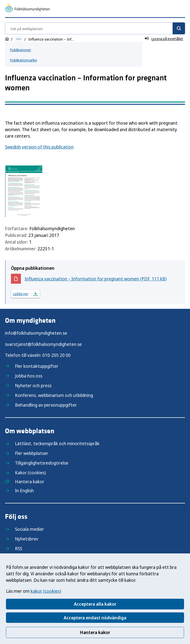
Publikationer (21, 50)
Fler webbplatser (32, 453)
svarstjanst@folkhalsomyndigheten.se (43, 344)
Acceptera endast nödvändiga (95, 618)
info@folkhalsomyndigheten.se (36, 333)
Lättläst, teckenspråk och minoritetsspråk (57, 443)
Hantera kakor (95, 632)
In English (24, 490)
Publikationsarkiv (24, 60)
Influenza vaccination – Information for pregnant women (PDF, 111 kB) (96, 280)
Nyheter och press (33, 385)
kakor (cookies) (46, 591)
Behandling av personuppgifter (46, 405)
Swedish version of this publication (39, 147)
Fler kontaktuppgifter (37, 366)
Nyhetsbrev (27, 539)
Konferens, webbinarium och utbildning (54, 395)
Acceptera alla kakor (95, 604)
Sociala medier (29, 529)
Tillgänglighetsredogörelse (42, 463)
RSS (19, 548)
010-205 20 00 (56, 355)
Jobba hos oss (29, 376)
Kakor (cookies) (30, 473)
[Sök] (179, 28)
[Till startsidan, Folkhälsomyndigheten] (27, 8)
